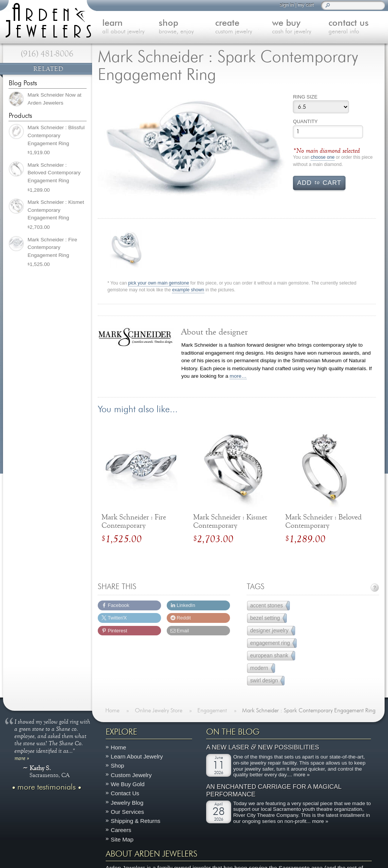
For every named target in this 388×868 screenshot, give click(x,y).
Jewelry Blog (127, 803)
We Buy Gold (128, 784)
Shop (117, 766)
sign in (287, 5)
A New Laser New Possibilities (263, 748)
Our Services (127, 812)
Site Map (122, 839)
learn (131, 27)
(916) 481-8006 (47, 54)
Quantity (305, 121)
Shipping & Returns (135, 821)
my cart (306, 5)
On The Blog (233, 732)
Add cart (319, 182)
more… (238, 376)
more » (22, 758)
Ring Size (305, 97)
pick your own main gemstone (159, 283)
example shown (188, 290)
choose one (323, 157)
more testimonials (47, 787)
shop (187, 27)
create (243, 27)
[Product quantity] (328, 132)
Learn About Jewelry (137, 757)
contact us (357, 27)
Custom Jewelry (131, 775)
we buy (300, 27)
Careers (121, 830)
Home (118, 747)
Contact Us (125, 794)
